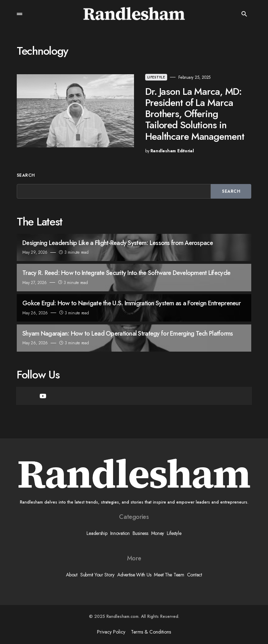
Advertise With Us (134, 575)
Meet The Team (169, 575)
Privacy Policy (111, 632)
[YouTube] (43, 396)
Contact (195, 575)
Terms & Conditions (151, 632)
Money (158, 533)
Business (140, 533)
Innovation (120, 533)
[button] (20, 14)
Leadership (97, 533)
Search (26, 175)
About (72, 575)
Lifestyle (156, 77)
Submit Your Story (97, 575)
